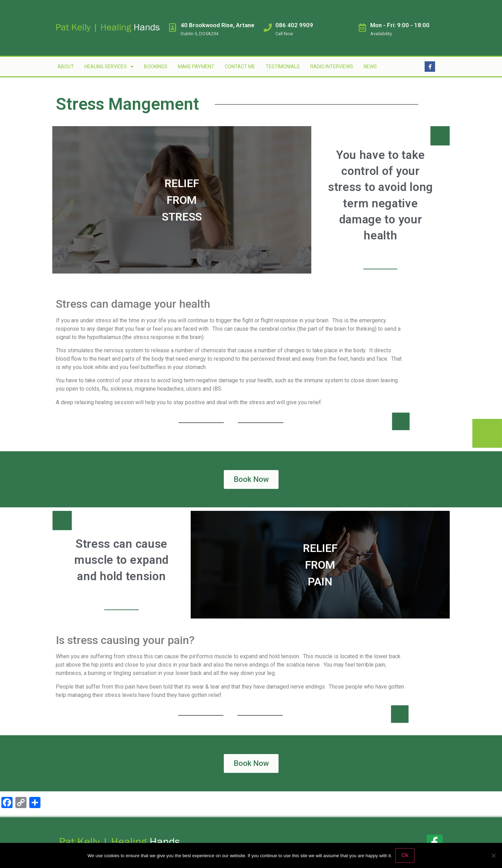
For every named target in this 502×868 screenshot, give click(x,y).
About (66, 67)
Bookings (156, 67)
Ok (405, 855)
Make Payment (196, 67)
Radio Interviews (332, 67)
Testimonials (283, 67)
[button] (251, 479)
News (370, 67)
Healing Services (109, 67)
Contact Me (240, 67)
